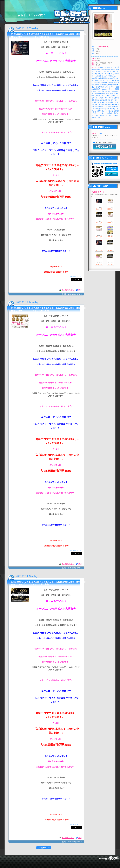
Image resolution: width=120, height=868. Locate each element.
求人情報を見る (68, 290)
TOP (80, 290)
